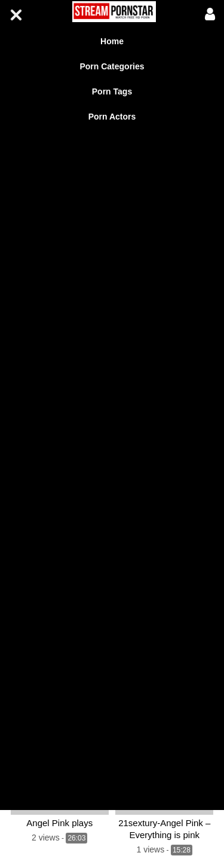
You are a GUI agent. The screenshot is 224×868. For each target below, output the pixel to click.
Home (112, 41)
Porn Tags (112, 91)
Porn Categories (112, 66)
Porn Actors (112, 117)
